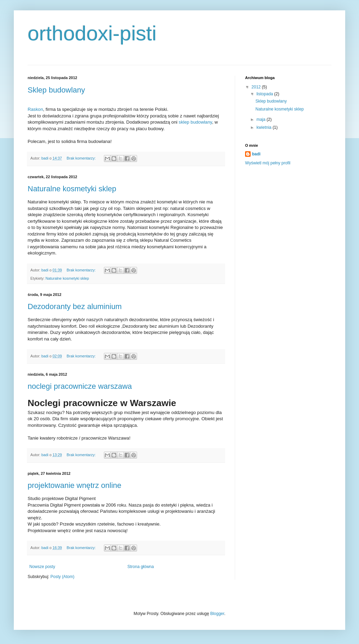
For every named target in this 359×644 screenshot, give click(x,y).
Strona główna (141, 567)
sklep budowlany (196, 122)
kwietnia (265, 127)
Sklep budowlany (56, 90)
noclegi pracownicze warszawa (80, 386)
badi (256, 154)
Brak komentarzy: (82, 158)
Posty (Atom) (62, 577)
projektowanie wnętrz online (75, 485)
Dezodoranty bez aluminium (75, 306)
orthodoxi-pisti (92, 33)
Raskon (35, 109)
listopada (265, 94)
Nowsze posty (42, 567)
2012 (257, 87)
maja (261, 119)
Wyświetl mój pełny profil (268, 163)
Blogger (217, 614)
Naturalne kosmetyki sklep (72, 189)
